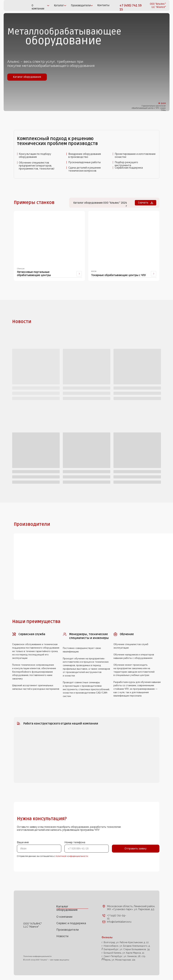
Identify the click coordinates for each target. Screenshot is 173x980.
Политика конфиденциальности (37, 956)
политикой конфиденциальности (72, 856)
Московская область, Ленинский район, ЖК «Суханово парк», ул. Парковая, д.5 (131, 908)
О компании (64, 917)
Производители (68, 930)
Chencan (21, 269)
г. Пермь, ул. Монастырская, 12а (118, 960)
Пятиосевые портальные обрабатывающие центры (34, 274)
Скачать (143, 203)
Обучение (127, 634)
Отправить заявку (136, 849)
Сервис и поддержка (71, 923)
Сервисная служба (32, 634)
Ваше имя (23, 842)
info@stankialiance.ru (119, 922)
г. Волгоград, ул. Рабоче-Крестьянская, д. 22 (125, 942)
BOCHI (94, 271)
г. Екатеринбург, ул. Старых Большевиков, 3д (126, 949)
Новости (62, 936)
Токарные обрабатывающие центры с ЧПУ (119, 275)
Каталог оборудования (67, 908)
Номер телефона (75, 842)
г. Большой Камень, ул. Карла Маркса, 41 (123, 953)
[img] (14, 5)
